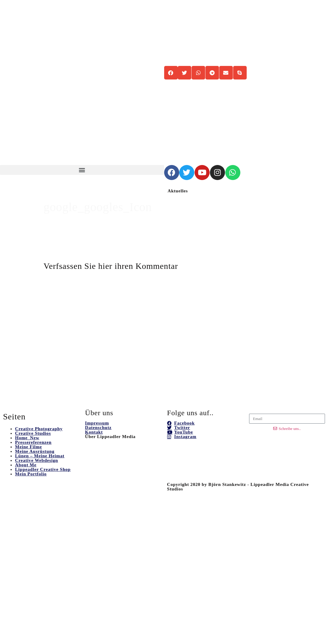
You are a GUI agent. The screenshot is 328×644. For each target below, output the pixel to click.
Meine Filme (28, 447)
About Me (26, 465)
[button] (82, 170)
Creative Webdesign (37, 460)
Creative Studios (33, 433)
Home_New (27, 438)
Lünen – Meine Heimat (40, 456)
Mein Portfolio (31, 474)
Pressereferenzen (33, 442)
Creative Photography (39, 429)
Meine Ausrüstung (35, 451)
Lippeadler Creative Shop (43, 469)
